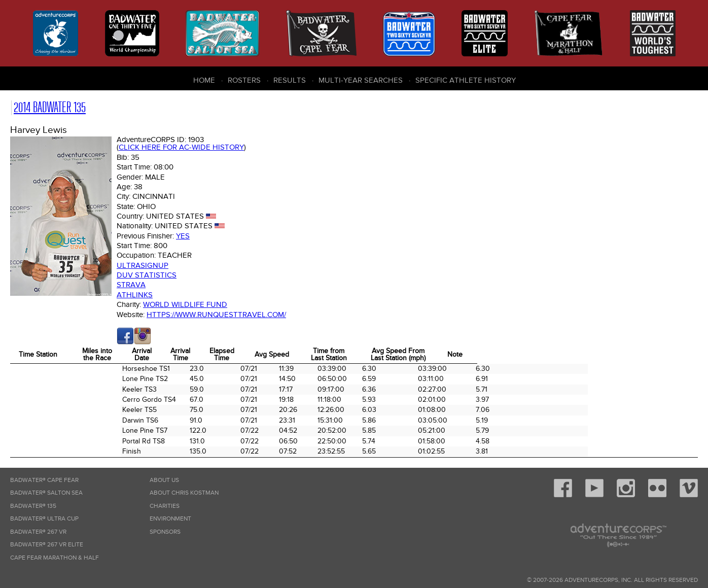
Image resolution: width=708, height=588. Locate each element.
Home (204, 80)
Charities (165, 506)
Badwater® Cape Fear (44, 480)
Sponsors (165, 532)
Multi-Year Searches (361, 80)
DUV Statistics (147, 275)
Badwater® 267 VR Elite (47, 545)
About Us (164, 480)
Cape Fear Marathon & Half (55, 558)
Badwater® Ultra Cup (44, 519)
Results (290, 80)
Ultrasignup (143, 265)
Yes (183, 236)
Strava (131, 285)
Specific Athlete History (466, 80)
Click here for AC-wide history (181, 147)
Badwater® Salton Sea (46, 493)
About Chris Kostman (184, 493)
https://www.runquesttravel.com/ (216, 315)
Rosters (244, 80)
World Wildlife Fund (185, 304)
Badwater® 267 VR (38, 532)
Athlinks (135, 295)
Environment (170, 519)
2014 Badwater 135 (50, 107)
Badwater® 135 (33, 506)
